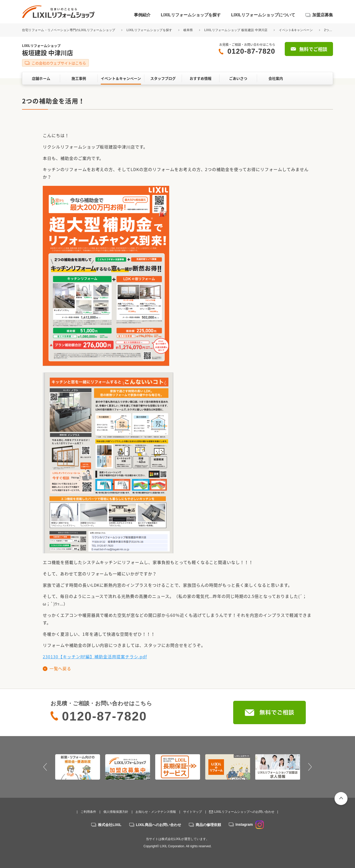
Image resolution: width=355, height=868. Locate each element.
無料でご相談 (313, 49)
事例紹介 (142, 15)
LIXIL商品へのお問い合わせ (159, 825)
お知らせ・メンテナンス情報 (156, 812)
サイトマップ (193, 812)
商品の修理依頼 (208, 825)
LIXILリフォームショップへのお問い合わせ (244, 812)
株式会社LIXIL (110, 825)
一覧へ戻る (60, 668)
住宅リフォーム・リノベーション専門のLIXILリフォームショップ (69, 30)
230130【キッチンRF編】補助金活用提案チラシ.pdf (95, 657)
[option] (78, 767)
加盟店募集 (323, 15)
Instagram (250, 824)
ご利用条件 (88, 812)
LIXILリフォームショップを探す (191, 15)
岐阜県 (188, 30)
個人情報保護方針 (116, 812)
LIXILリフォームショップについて (263, 15)
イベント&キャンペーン (296, 30)
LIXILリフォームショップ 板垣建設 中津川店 (236, 30)
